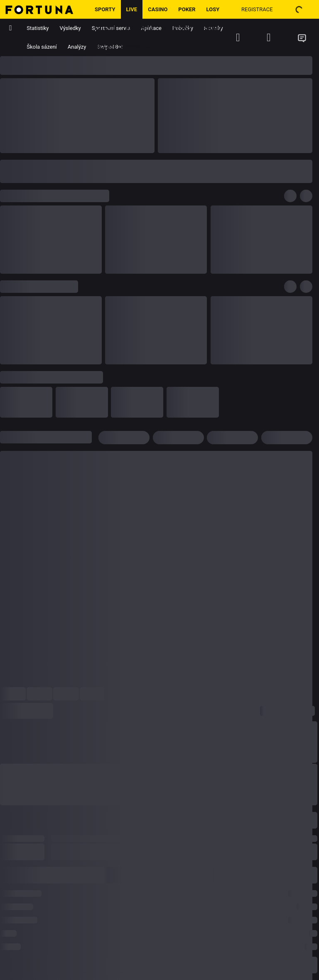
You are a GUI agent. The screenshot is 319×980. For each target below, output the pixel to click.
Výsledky (70, 28)
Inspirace (178, 28)
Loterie (105, 28)
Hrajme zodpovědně (124, 47)
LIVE (132, 9)
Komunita (140, 28)
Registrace (257, 9)
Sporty (105, 9)
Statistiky (38, 28)
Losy (213, 9)
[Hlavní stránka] (45, 9)
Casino (158, 9)
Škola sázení (42, 47)
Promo (212, 28)
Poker (187, 9)
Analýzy (77, 47)
